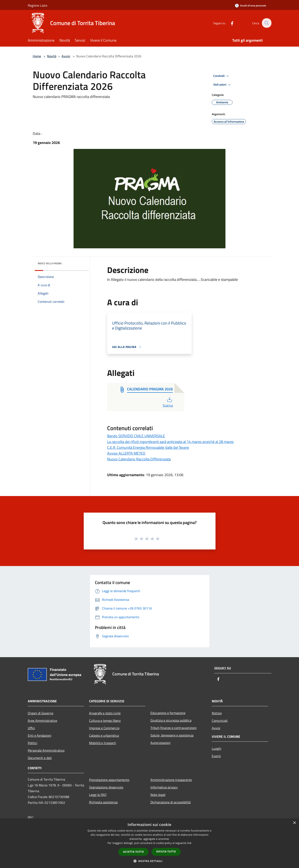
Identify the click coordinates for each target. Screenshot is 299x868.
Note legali (158, 795)
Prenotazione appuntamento (109, 780)
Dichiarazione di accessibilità (171, 802)
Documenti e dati (40, 758)
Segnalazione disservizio (106, 787)
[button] (150, 861)
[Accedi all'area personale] (251, 5)
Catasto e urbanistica (104, 735)
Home (37, 56)
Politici (33, 743)
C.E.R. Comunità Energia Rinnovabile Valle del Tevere (148, 447)
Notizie (217, 713)
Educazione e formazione (168, 713)
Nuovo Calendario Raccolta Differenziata (139, 459)
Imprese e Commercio (104, 728)
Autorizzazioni (160, 743)
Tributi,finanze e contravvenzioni (174, 728)
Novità (52, 56)
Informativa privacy (164, 787)
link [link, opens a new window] (189, 843)
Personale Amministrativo (46, 750)
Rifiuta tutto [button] (166, 852)
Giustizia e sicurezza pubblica (171, 720)
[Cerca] (266, 23)
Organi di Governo (41, 713)
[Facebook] (230, 23)
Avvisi (66, 56)
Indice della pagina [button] (50, 263)
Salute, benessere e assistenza (172, 735)
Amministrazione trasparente (171, 780)
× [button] (294, 823)
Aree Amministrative (42, 721)
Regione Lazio (38, 5)
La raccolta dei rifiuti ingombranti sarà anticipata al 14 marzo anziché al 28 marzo (170, 442)
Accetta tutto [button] (133, 852)
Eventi (216, 756)
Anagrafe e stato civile (105, 713)
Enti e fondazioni (40, 735)
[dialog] (149, 843)
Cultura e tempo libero (105, 721)
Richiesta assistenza (103, 802)
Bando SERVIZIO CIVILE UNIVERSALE (136, 436)
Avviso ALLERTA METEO (126, 453)
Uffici (31, 728)
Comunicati (220, 721)
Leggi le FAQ (98, 795)
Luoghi (217, 748)
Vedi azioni (223, 85)
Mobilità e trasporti (103, 743)
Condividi (222, 76)
